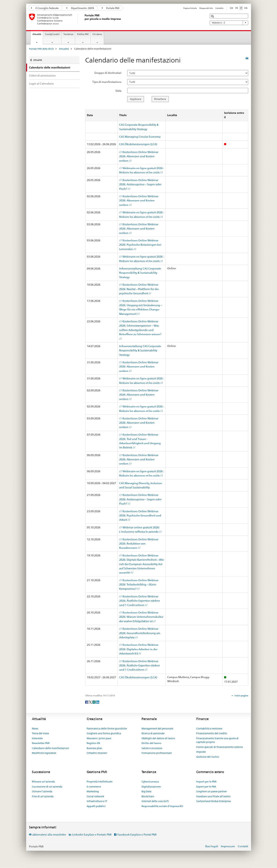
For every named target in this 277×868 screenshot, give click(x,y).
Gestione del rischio (208, 757)
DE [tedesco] (232, 8)
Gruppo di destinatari (108, 73)
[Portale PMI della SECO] (84, 19)
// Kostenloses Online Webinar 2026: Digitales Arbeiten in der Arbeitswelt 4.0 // (139, 649)
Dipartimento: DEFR (80, 8)
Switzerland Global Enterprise (214, 801)
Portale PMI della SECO (41, 49)
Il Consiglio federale (45, 8)
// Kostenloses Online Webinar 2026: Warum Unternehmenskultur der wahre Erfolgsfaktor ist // (141, 617)
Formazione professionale (157, 753)
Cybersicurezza (150, 782)
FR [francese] (237, 8)
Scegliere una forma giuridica (104, 733)
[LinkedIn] (98, 702)
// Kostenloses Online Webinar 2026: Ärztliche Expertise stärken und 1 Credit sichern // (140, 601)
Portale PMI (111, 8)
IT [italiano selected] (241, 8)
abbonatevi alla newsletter (49, 835)
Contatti (243, 846)
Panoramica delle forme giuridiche (107, 728)
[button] (213, 16)
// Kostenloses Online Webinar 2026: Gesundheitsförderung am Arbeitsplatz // (140, 633)
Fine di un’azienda (43, 796)
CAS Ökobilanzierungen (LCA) (138, 144)
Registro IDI (93, 743)
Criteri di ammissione (42, 76)
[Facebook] (87, 702)
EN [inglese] (246, 8)
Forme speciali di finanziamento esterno (220, 747)
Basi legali (212, 846)
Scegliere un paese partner (212, 791)
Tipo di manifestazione (107, 82)
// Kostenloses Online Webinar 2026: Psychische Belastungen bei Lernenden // (140, 245)
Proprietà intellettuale (100, 782)
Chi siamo (97, 34)
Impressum (228, 846)
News (35, 728)
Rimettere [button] (160, 99)
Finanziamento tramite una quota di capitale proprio (217, 740)
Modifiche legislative (44, 753)
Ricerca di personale (153, 733)
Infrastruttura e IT (97, 801)
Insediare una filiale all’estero (213, 796)
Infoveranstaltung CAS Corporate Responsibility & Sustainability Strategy (140, 273)
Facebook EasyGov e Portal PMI (137, 835)
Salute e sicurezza (152, 748)
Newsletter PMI (41, 743)
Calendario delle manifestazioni (50, 748)
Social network (95, 796)
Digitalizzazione (151, 787)
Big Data (146, 791)
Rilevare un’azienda (43, 782)
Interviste (37, 738)
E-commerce (94, 787)
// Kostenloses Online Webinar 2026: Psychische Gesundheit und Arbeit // (140, 516)
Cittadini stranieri (97, 753)
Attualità (38, 35)
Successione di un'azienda (47, 787)
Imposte (201, 752)
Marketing (93, 791)
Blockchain (148, 796)
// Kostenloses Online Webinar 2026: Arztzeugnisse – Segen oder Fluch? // (140, 184)
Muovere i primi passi (99, 738)
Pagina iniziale (190, 8)
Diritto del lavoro (151, 743)
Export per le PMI (206, 787)
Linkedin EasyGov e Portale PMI (92, 835)
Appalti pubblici (96, 806)
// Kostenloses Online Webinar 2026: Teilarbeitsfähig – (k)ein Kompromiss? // (139, 585)
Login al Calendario (41, 84)
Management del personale (157, 728)
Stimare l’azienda (42, 791)
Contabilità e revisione (209, 728)
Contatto (219, 8)
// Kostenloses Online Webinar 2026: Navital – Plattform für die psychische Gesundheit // (139, 289)
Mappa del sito (206, 8)
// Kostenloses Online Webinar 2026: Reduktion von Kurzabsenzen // (139, 544)
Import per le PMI (206, 782)
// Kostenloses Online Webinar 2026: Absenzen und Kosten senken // (139, 156)
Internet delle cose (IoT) (155, 801)
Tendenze (68, 34)
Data (119, 91)
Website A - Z (229, 23)
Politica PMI (83, 34)
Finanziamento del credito (212, 733)
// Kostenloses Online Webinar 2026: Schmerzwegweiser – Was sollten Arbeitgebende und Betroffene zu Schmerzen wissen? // (140, 330)
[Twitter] (91, 702)
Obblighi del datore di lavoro (158, 738)
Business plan (94, 748)
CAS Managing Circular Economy (140, 137)
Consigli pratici (52, 34)
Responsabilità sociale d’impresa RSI (162, 806)
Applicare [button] (136, 99)
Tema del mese (40, 733)
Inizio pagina (241, 696)
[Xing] (94, 702)
